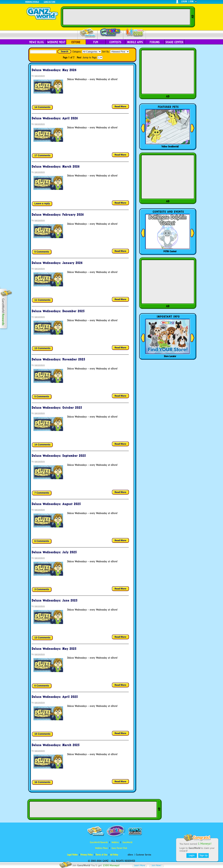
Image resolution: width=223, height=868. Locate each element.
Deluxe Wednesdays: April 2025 (55, 697)
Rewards (88, 33)
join (191, 1)
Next (79, 57)
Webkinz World (32, 2)
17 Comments (43, 155)
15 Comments (43, 734)
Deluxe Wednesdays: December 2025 (58, 311)
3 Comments (42, 589)
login (184, 1)
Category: (77, 52)
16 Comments (43, 782)
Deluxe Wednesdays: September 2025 (59, 456)
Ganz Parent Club (119, 848)
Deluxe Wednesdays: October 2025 (57, 408)
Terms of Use (101, 855)
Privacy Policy (87, 855)
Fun (96, 42)
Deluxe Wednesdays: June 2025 (55, 600)
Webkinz (115, 842)
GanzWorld (127, 842)
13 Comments (43, 348)
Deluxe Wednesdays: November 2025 (58, 359)
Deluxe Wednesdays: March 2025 (56, 745)
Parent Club (135, 33)
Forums (155, 42)
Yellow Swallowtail (170, 146)
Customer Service (143, 855)
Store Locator (170, 356)
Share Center (174, 42)
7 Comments (42, 493)
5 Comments (42, 252)
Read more (121, 107)
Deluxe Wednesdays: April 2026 (55, 118)
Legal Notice (72, 855)
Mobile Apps (135, 42)
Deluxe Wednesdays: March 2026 (56, 167)
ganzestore (40, 76)
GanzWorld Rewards (99, 842)
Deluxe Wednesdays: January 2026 (57, 263)
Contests (115, 42)
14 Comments (43, 107)
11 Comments (43, 300)
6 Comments (42, 541)
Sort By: (106, 52)
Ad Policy (114, 855)
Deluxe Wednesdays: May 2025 (54, 649)
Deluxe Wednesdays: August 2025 (56, 504)
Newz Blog (36, 42)
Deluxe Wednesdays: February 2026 (58, 215)
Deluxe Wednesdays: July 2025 (54, 552)
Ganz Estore (49, 2)
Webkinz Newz (110, 33)
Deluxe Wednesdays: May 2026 (54, 70)
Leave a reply (42, 203)
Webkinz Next (56, 42)
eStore (76, 42)
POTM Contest (170, 251)
